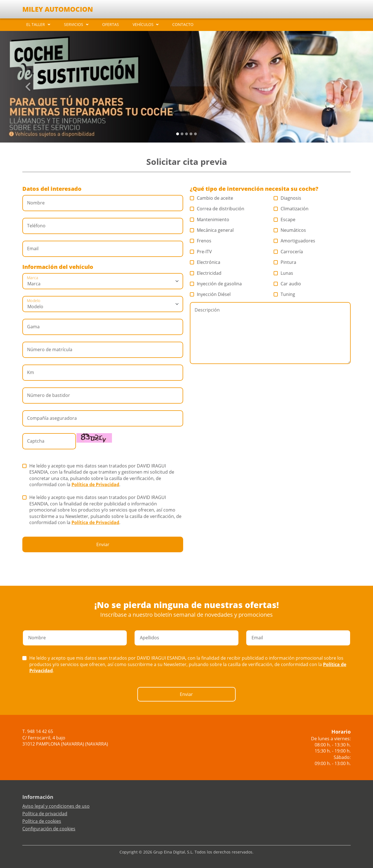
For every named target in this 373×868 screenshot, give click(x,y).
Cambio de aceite (212, 198)
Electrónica (205, 262)
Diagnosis (288, 198)
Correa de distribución (217, 209)
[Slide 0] (178, 134)
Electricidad (206, 273)
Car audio (287, 284)
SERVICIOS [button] (74, 24)
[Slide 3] (191, 134)
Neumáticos (290, 230)
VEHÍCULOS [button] (143, 24)
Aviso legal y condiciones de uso (56, 806)
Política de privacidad (45, 814)
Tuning (284, 294)
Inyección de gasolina (216, 284)
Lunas (284, 273)
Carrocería (288, 252)
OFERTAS (111, 24)
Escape (285, 220)
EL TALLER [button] (36, 24)
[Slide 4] (195, 134)
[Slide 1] (182, 134)
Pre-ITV (201, 252)
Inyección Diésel (210, 294)
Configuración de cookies (49, 829)
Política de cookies (42, 821)
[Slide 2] (187, 134)
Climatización (291, 209)
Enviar (103, 544)
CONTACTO (183, 24)
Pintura (285, 262)
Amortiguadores (295, 241)
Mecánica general (212, 230)
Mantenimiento (210, 220)
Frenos (201, 241)
